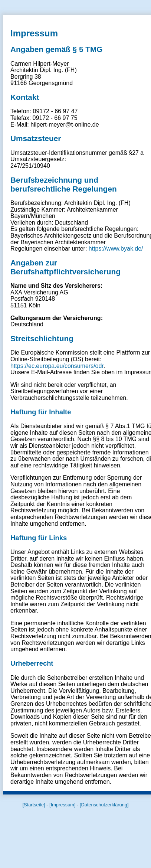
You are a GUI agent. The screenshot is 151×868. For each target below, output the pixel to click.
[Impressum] (62, 805)
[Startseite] (34, 805)
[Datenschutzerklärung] (104, 805)
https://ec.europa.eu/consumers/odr (57, 366)
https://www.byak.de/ (116, 249)
